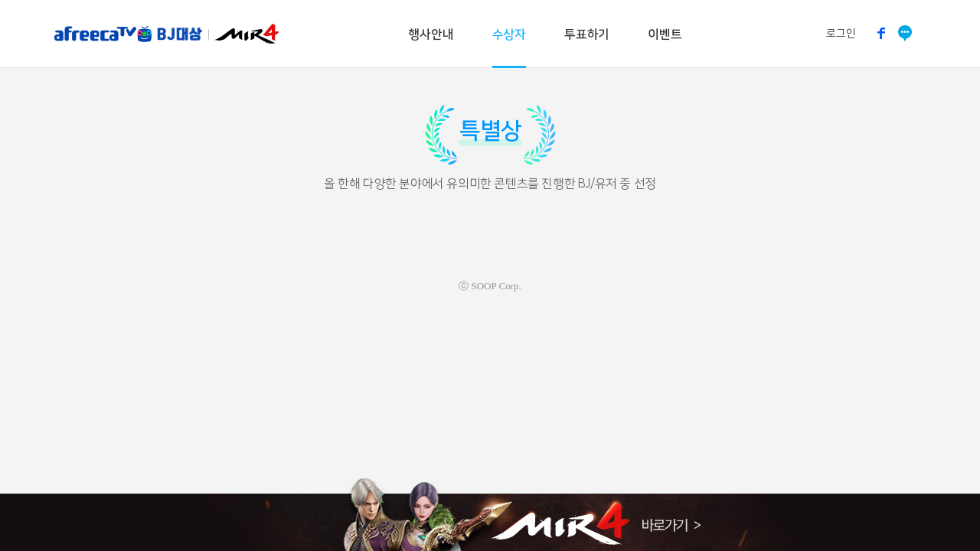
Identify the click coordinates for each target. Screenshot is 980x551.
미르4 (246, 34)
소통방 (905, 33)
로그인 (841, 34)
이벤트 (665, 34)
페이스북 (882, 33)
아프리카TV (105, 34)
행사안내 (431, 34)
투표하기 (587, 34)
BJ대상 (179, 34)
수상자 (509, 34)
